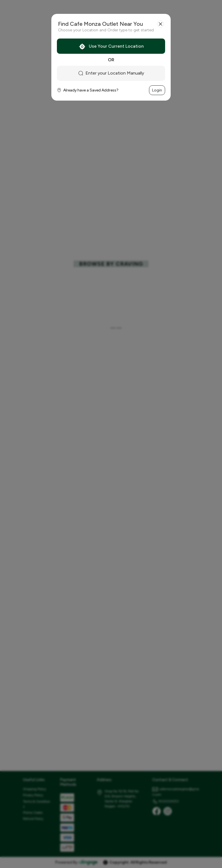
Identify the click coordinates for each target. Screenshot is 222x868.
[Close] (161, 24)
